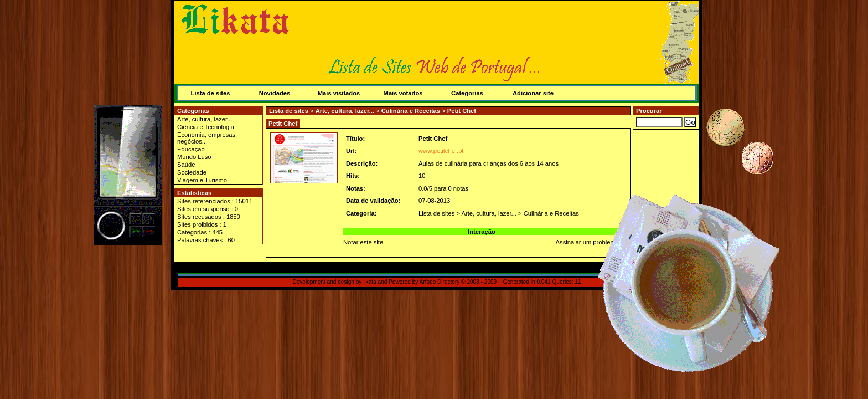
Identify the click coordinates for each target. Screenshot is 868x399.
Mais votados (403, 93)
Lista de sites (211, 93)
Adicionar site (533, 93)
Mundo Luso (194, 157)
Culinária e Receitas (411, 111)
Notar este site (363, 242)
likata (370, 282)
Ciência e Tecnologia (206, 127)
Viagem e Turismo (202, 180)
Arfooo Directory (440, 282)
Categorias (467, 93)
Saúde (186, 165)
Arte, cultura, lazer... (205, 119)
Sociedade (192, 172)
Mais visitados (339, 93)
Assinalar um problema (587, 242)
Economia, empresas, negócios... (207, 138)
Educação (191, 149)
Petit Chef (462, 111)
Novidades (275, 93)
